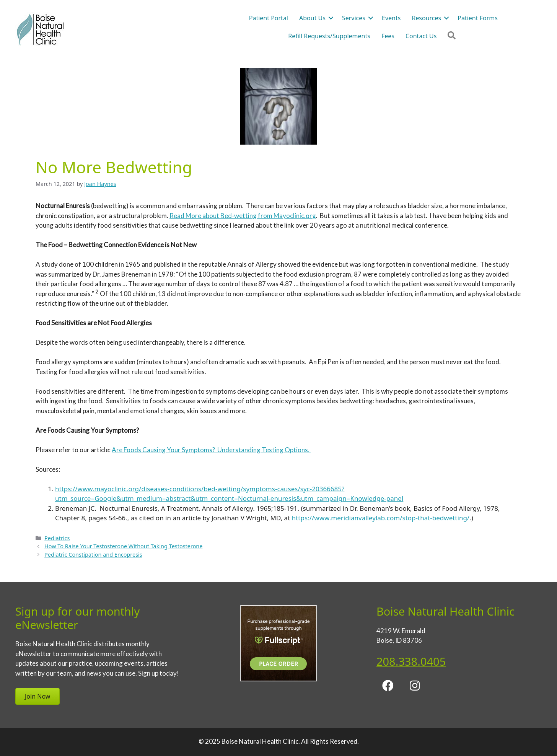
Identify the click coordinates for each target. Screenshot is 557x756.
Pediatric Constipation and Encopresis (93, 555)
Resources (426, 18)
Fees (388, 36)
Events (391, 18)
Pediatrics (57, 538)
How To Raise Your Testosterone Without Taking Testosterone (123, 546)
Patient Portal (269, 18)
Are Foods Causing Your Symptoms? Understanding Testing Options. (211, 450)
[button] (388, 686)
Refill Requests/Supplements (329, 36)
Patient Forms (478, 18)
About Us (312, 18)
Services (354, 18)
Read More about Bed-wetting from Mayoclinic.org (243, 216)
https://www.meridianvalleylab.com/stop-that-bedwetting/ (381, 518)
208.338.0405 (411, 661)
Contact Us (421, 36)
